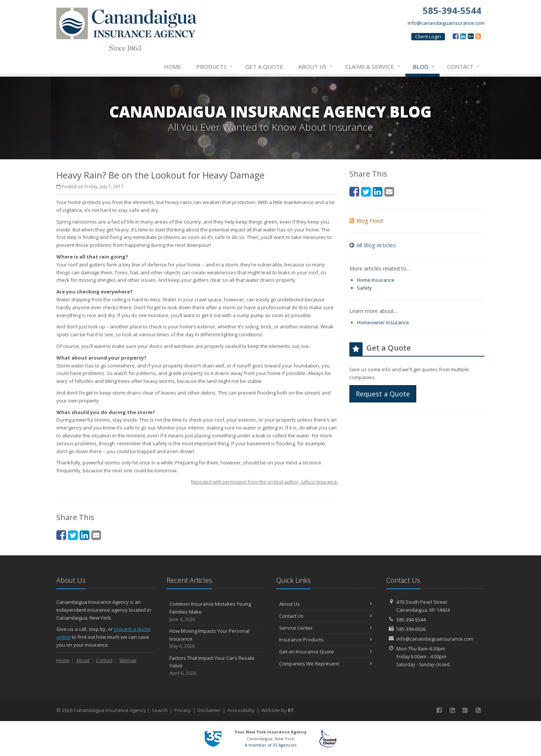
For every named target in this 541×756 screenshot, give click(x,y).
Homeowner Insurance (383, 322)
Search (160, 710)
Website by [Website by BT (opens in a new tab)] (277, 710)
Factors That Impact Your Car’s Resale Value (216, 666)
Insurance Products (326, 640)
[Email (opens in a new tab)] (96, 535)
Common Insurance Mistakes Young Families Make (216, 612)
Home (172, 67)
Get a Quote (264, 67)
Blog (424, 67)
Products (215, 67)
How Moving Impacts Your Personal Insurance (216, 639)
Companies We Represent (326, 664)
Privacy (183, 710)
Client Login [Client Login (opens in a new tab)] (428, 36)
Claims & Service (373, 67)
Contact (464, 67)
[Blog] (478, 36)
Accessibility (241, 710)
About (83, 660)
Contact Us (326, 616)
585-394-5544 (411, 620)
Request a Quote (383, 394)
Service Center (326, 628)
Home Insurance (376, 280)
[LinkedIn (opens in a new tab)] (463, 36)
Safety (364, 288)
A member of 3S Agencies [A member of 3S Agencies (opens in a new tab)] (270, 745)
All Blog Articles (373, 245)
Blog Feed (366, 221)
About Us (316, 67)
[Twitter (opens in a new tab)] (73, 535)
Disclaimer (209, 710)
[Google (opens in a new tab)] (471, 36)
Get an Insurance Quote (326, 652)
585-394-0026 (411, 629)
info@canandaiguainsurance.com (446, 23)
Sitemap (128, 660)
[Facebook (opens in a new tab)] (456, 36)
